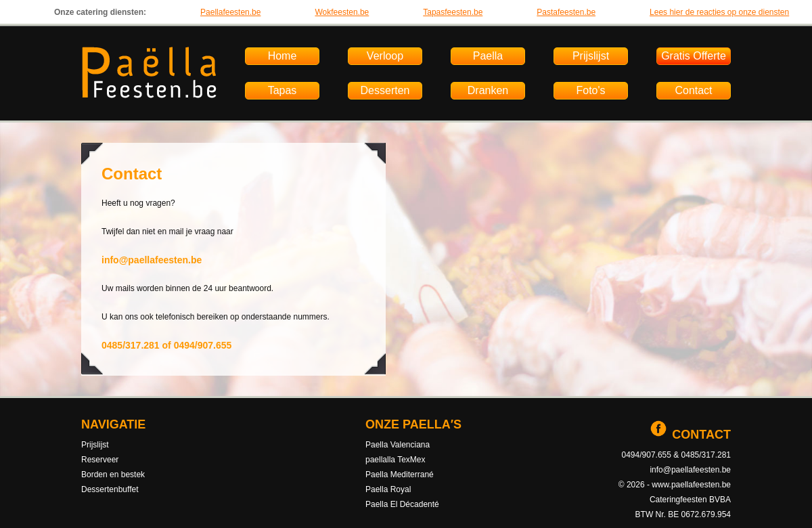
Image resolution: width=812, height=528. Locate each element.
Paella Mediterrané (400, 475)
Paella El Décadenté (402, 504)
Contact (693, 90)
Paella (488, 56)
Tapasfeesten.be (453, 12)
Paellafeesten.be (230, 12)
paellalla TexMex (396, 460)
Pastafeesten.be (566, 12)
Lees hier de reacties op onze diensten (719, 12)
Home (283, 56)
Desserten (385, 90)
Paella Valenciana (398, 445)
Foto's (590, 90)
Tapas (283, 90)
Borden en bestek (113, 475)
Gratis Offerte (694, 56)
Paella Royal (388, 489)
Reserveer (100, 460)
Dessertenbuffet (110, 489)
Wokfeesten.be (342, 12)
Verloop (385, 56)
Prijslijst (591, 56)
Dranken (488, 90)
